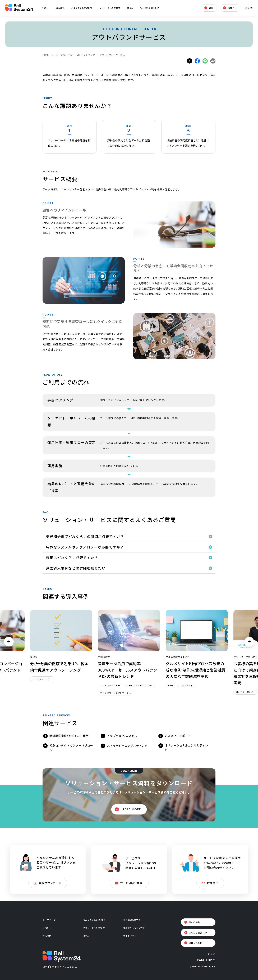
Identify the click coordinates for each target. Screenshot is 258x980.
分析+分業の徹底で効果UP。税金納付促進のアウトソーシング (59, 667)
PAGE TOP (205, 960)
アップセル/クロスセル (122, 736)
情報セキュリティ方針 (134, 928)
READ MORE (132, 809)
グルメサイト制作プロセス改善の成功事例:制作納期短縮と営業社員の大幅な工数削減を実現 (196, 670)
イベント (45, 8)
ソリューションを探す (110, 8)
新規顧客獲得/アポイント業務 (69, 736)
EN (251, 8)
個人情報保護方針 (132, 920)
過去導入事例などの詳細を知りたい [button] (76, 568)
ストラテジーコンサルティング (127, 745)
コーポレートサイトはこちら (58, 966)
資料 (211, 8)
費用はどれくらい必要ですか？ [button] (72, 558)
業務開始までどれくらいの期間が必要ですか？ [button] (85, 536)
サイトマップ (130, 936)
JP (246, 8)
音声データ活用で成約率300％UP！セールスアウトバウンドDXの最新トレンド (127, 670)
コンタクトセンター (87, 55)
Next (249, 642)
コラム (130, 8)
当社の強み (194, 922)
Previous (9, 642)
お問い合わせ (196, 943)
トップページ (49, 920)
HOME (46, 55)
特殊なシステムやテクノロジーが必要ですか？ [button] (85, 547)
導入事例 (60, 8)
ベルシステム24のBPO (82, 8)
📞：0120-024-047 (149, 8)
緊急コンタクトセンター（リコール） (71, 747)
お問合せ (232, 8)
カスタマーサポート (178, 736)
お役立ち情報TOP (198, 932)
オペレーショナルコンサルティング (186, 747)
